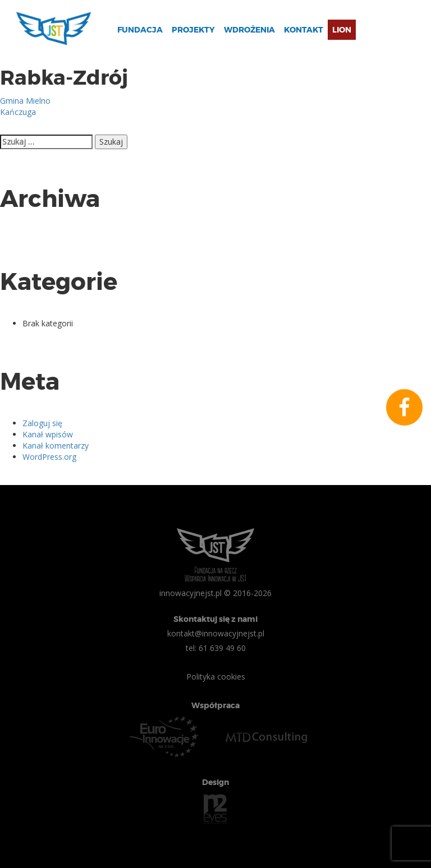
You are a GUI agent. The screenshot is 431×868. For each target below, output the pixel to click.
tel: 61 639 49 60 (216, 648)
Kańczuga (18, 112)
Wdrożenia (249, 30)
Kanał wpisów (48, 434)
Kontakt (304, 30)
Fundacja (140, 30)
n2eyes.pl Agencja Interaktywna (215, 809)
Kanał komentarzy (56, 445)
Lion (342, 30)
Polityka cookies (216, 677)
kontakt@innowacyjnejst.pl (216, 633)
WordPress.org (49, 457)
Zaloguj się (42, 423)
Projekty (193, 30)
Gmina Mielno (25, 101)
